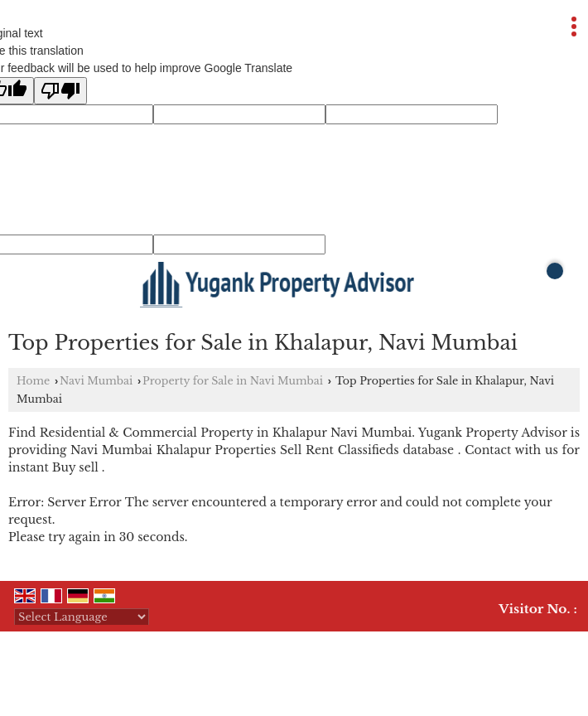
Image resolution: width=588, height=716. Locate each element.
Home (33, 381)
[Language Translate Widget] (82, 617)
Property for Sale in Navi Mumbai (233, 381)
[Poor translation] (60, 91)
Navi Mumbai (96, 381)
